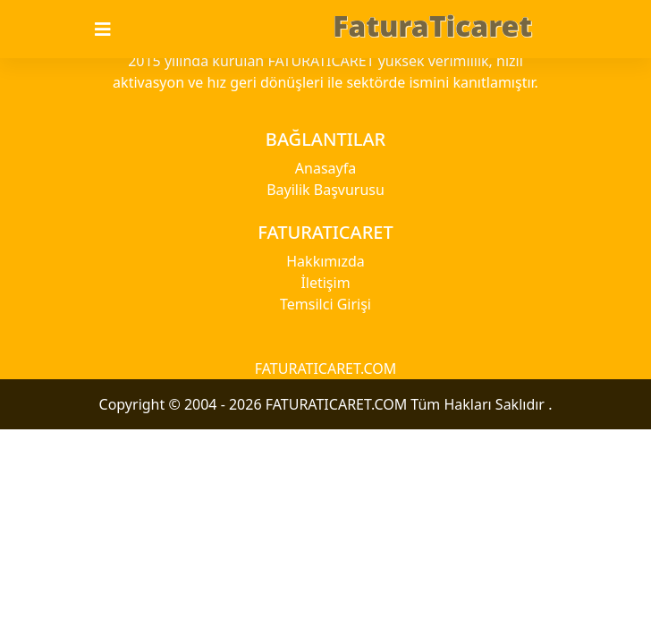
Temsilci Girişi (325, 304)
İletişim (325, 283)
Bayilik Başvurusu (325, 190)
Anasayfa (325, 168)
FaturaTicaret (432, 25)
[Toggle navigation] (114, 30)
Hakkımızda (325, 261)
